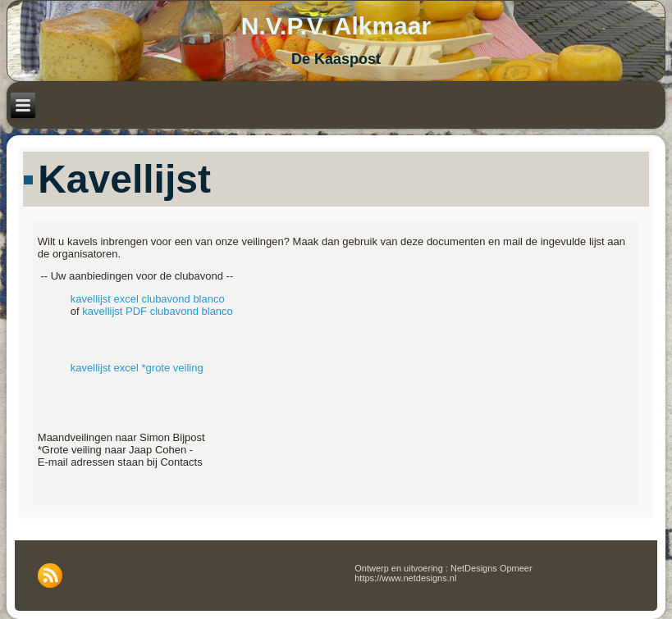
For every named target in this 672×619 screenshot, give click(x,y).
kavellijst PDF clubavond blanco (158, 311)
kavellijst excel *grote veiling (137, 368)
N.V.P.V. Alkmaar (336, 26)
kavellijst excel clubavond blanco (148, 299)
